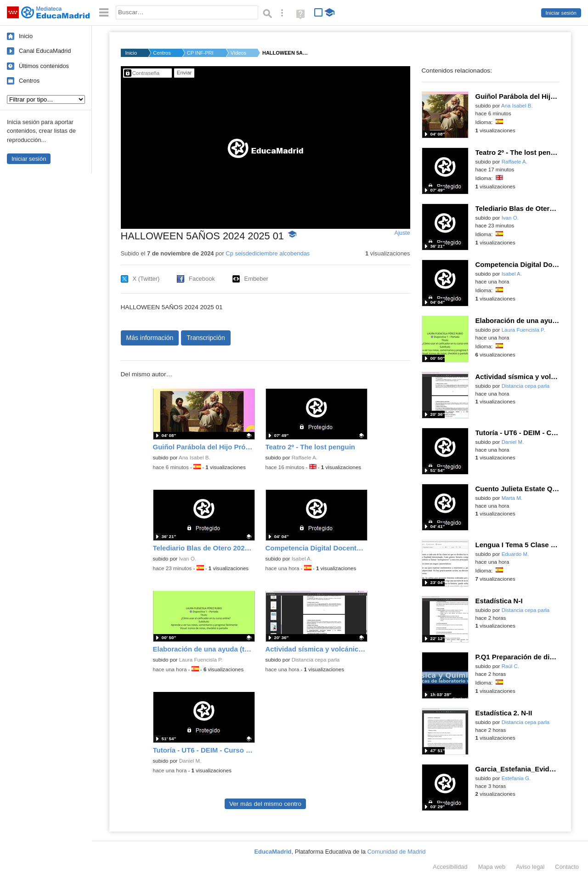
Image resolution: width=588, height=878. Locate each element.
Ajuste (402, 233)
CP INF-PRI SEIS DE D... (201, 53)
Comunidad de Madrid (397, 852)
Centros (29, 81)
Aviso (530, 867)
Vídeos (238, 53)
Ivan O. (188, 559)
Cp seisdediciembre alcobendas (268, 253)
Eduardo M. (515, 554)
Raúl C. (511, 666)
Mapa (492, 867)
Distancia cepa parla (316, 660)
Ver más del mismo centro (265, 804)
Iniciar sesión (561, 13)
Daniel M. (190, 761)
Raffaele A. (305, 458)
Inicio (26, 36)
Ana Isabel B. (195, 458)
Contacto (567, 867)
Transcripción (206, 338)
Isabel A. (302, 559)
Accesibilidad (450, 867)
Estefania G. (516, 778)
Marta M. (512, 498)
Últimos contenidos (44, 66)
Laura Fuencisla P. (201, 660)
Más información (150, 338)
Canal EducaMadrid (45, 51)
